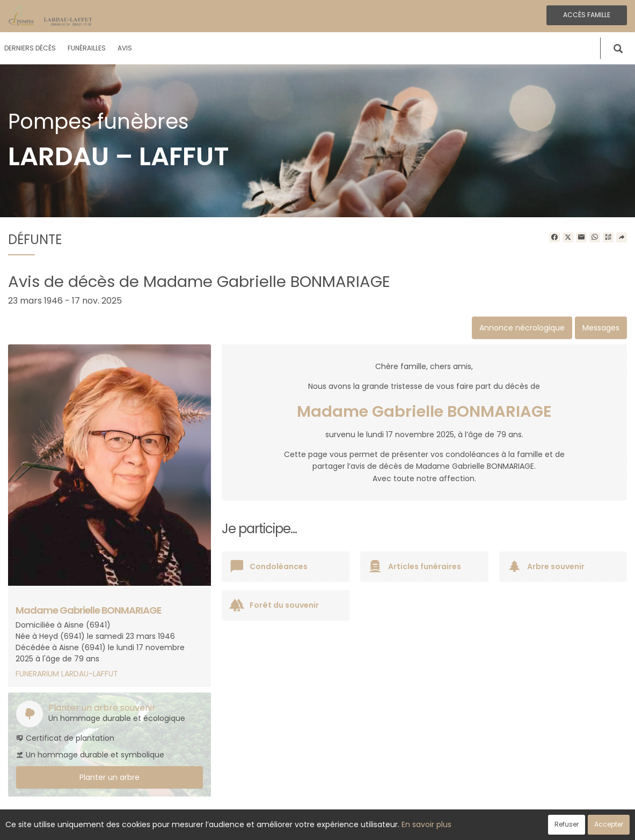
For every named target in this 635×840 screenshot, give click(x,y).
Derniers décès (30, 48)
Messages (601, 328)
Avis (125, 48)
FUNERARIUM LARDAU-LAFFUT (67, 674)
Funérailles (87, 48)
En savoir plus (426, 824)
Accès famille (587, 15)
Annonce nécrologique (522, 328)
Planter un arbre (110, 777)
